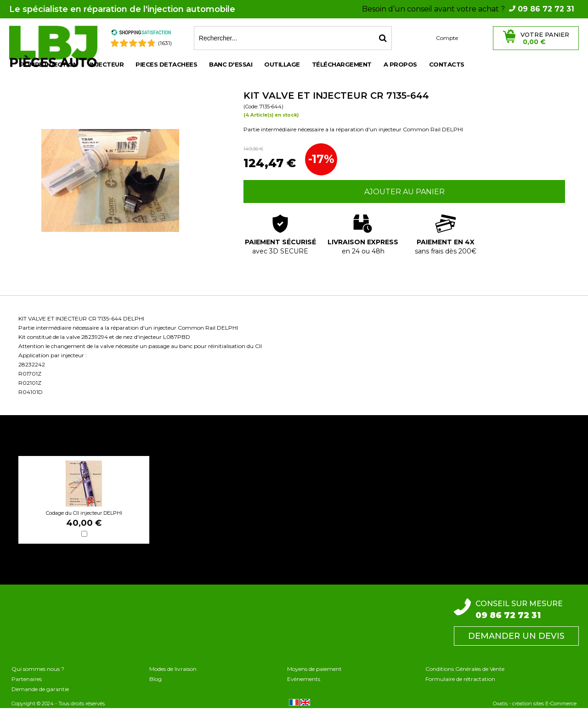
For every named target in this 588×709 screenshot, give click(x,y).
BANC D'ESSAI (231, 64)
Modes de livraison (173, 669)
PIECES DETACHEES (166, 64)
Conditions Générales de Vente (465, 669)
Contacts (447, 64)
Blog (155, 679)
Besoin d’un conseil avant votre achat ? (468, 9)
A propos (400, 64)
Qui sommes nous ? (38, 669)
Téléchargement (342, 64)
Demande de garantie (40, 689)
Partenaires (27, 679)
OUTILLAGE (282, 64)
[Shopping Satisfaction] (141, 34)
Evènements (304, 679)
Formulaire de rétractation (460, 679)
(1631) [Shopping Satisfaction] (165, 43)
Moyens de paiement (314, 669)
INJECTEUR (107, 64)
